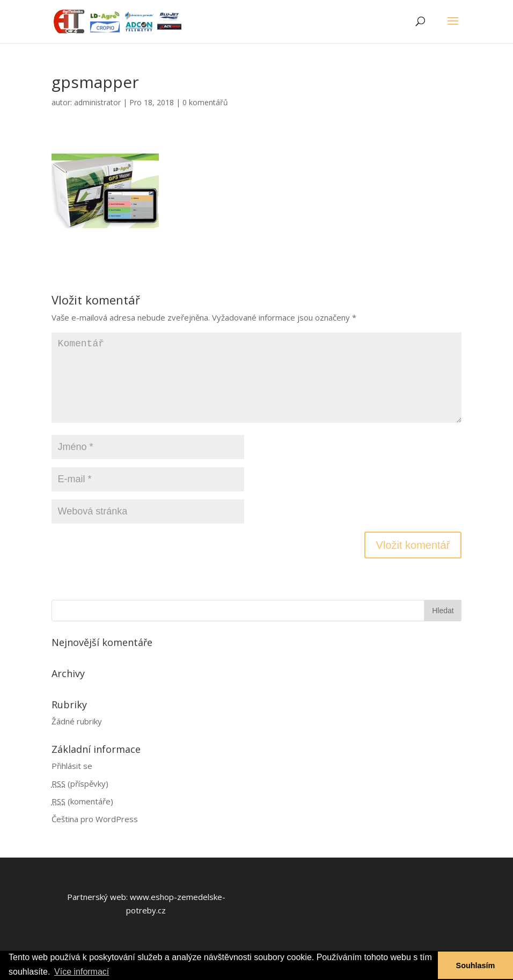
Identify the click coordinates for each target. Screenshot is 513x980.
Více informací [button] (82, 972)
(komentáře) (82, 801)
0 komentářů (205, 102)
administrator (97, 102)
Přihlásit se (72, 766)
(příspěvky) (80, 783)
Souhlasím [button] (476, 966)
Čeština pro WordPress (95, 819)
